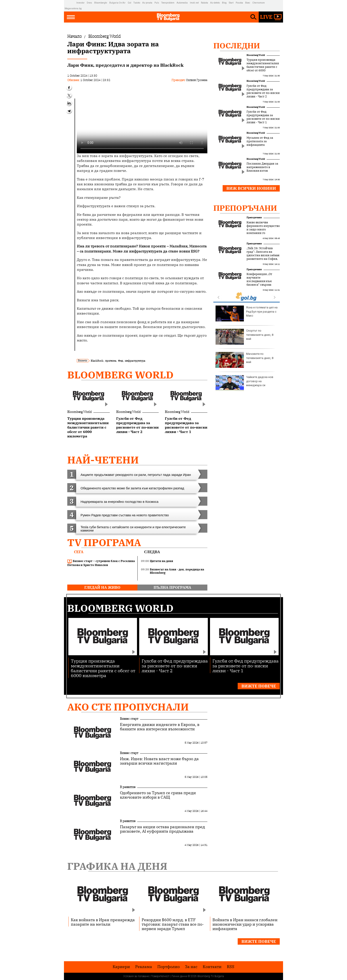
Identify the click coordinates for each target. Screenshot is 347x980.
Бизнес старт (129, 719)
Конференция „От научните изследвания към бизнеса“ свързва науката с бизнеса (260, 281)
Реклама (144, 967)
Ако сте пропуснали (128, 707)
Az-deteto (215, 3)
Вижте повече (259, 686)
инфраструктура (135, 361)
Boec (248, 3)
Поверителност (160, 976)
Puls (157, 3)
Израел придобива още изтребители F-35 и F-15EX (246, 313)
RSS (231, 967)
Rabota (204, 3)
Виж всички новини (251, 188)
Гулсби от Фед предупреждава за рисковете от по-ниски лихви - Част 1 (263, 117)
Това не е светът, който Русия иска (242, 360)
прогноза (111, 361)
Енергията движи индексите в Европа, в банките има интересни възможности (160, 727)
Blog (224, 3)
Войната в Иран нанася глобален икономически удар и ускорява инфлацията (245, 924)
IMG (70, 3)
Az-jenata (147, 3)
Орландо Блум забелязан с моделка (245, 337)
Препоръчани (245, 208)
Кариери (121, 967)
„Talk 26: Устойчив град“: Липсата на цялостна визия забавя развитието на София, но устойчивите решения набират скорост (263, 259)
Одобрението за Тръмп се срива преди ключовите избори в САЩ (158, 795)
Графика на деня (117, 866)
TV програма (104, 542)
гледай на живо (102, 587)
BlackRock (97, 361)
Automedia (182, 3)
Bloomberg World (120, 375)
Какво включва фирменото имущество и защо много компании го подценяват (263, 230)
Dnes (89, 3)
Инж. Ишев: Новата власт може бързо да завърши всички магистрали (159, 761)
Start (231, 3)
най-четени (103, 460)
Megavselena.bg (73, 9)
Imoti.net (194, 3)
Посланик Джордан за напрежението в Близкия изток (262, 167)
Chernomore (258, 3)
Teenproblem (168, 3)
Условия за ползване (136, 976)
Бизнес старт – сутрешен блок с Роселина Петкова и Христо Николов (101, 563)
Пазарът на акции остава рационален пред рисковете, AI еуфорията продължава (162, 829)
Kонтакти (212, 967)
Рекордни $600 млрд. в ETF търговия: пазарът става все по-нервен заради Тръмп (173, 924)
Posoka (239, 3)
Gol (129, 3)
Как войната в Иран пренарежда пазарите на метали (103, 922)
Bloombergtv (101, 3)
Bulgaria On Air (117, 3)
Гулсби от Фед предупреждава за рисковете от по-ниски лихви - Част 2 (263, 91)
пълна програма (172, 587)
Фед (120, 361)
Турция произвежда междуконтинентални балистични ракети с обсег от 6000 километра (263, 67)
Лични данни (179, 976)
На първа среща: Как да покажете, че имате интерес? (246, 383)
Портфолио (169, 967)
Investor (80, 3)
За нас (191, 967)
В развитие (128, 787)
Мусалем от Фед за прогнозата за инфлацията (260, 141)
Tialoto (137, 3)
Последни (237, 46)
